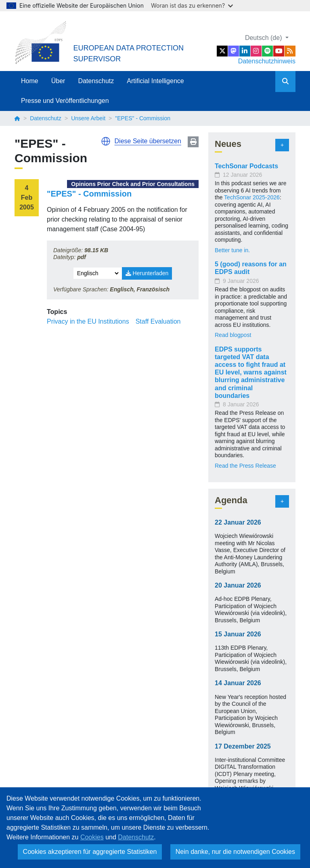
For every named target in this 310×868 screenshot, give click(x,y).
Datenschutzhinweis (267, 61)
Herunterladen (147, 273)
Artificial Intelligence (155, 81)
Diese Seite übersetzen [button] (148, 141)
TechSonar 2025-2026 (252, 197)
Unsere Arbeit (88, 118)
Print (193, 142)
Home (30, 81)
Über (58, 81)
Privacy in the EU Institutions (88, 321)
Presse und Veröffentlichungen (65, 101)
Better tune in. (232, 250)
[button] (106, 141)
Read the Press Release (245, 466)
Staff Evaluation (158, 321)
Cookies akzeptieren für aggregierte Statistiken (90, 852)
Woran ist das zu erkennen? (192, 5)
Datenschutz (96, 81)
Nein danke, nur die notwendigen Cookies (235, 852)
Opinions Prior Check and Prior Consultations (133, 184)
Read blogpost (233, 335)
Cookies (92, 837)
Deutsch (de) (264, 38)
